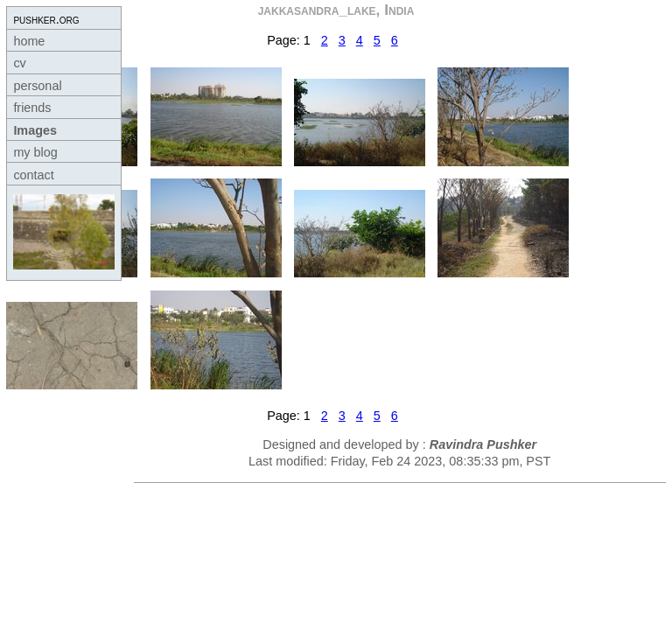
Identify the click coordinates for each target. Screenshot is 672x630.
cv (19, 63)
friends (32, 108)
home (29, 41)
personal (37, 86)
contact (33, 175)
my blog (35, 152)
